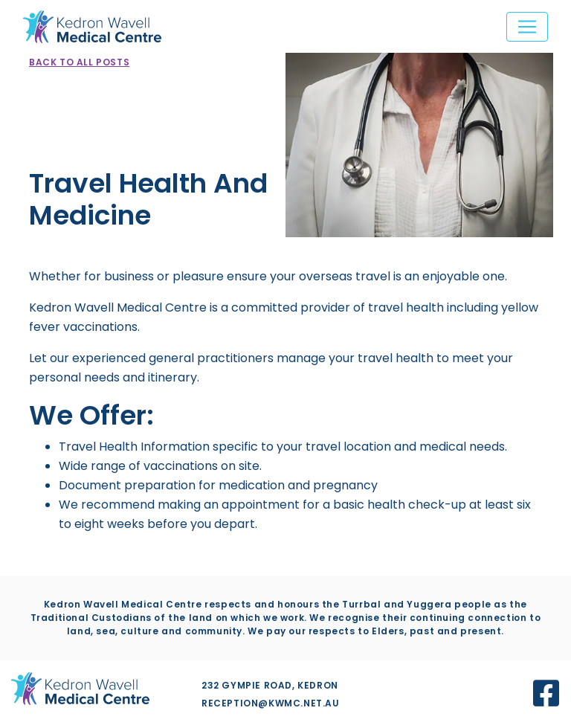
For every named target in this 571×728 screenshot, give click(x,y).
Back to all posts (79, 62)
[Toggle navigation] (527, 27)
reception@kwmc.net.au (271, 703)
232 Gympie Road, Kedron (270, 685)
